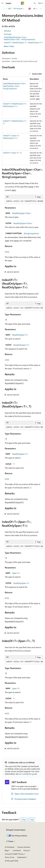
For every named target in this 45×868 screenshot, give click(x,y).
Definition (7, 31)
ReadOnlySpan (18, 213)
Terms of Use (10, 857)
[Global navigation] (2, 3)
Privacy (26, 850)
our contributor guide (28, 774)
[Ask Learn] (30, 9)
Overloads (8, 34)
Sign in (41, 3)
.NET (10, 8)
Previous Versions (24, 847)
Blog (6, 850)
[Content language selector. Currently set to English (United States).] (16, 830)
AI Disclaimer (10, 847)
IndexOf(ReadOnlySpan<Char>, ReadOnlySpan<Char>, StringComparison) (19, 38)
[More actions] (41, 9)
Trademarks (21, 857)
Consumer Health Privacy (14, 854)
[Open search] (35, 3)
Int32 (7, 252)
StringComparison (31, 233)
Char (28, 213)
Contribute (17, 850)
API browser (18, 8)
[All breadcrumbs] (4, 9)
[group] (24, 201)
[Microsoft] (23, 3)
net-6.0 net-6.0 (13, 272)
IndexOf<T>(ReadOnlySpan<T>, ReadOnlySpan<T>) (23, 42)
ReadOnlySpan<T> (20, 335)
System (14, 58)
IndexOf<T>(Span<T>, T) (12, 153)
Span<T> (16, 573)
